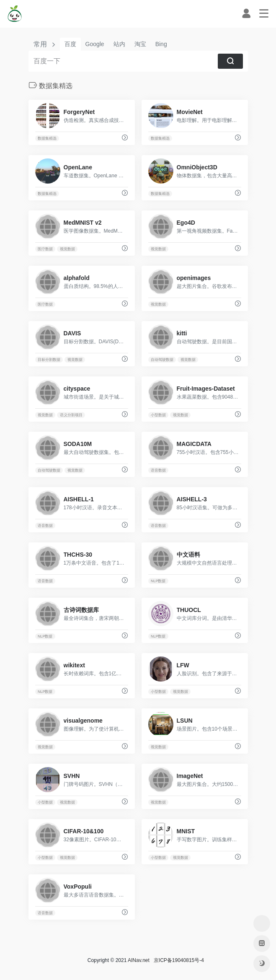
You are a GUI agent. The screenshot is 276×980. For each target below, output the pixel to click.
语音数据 (158, 470)
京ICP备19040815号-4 (177, 960)
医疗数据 (45, 249)
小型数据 (158, 415)
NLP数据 (158, 581)
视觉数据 (67, 249)
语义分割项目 (71, 415)
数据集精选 (47, 138)
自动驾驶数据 (162, 360)
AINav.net (139, 960)
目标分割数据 (49, 360)
